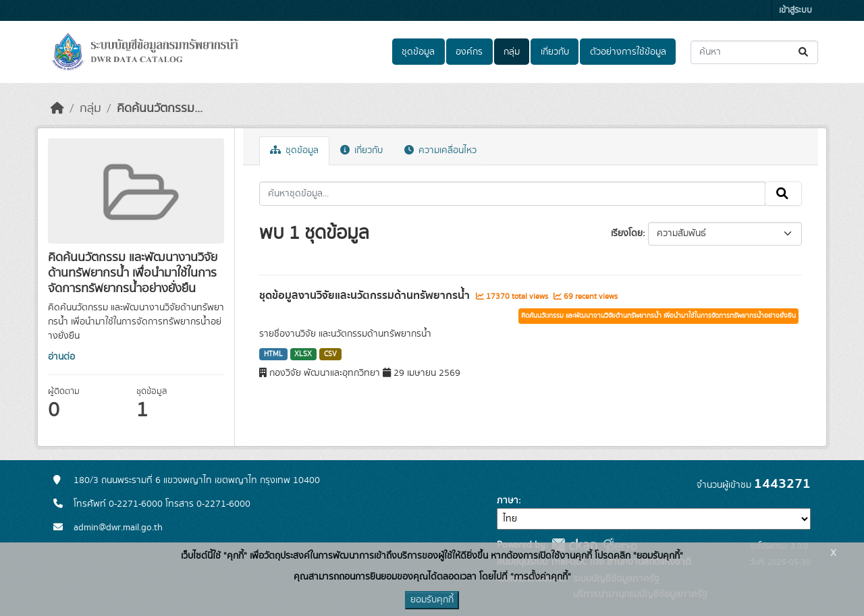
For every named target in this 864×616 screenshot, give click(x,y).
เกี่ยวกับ (555, 52)
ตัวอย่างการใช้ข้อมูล (628, 52)
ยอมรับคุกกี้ (432, 600)
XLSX (303, 354)
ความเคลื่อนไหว (440, 150)
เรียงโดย (627, 233)
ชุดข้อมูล (418, 52)
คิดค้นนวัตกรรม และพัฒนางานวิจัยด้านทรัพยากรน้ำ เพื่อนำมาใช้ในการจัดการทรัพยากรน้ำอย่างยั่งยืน (658, 316)
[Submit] (804, 52)
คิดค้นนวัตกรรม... (160, 109)
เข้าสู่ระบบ (795, 10)
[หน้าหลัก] (57, 109)
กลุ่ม (512, 52)
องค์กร (469, 52)
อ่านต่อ (61, 357)
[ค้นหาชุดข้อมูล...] (754, 52)
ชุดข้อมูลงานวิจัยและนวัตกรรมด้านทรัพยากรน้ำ (366, 296)
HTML (273, 354)
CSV (330, 354)
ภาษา (508, 501)
